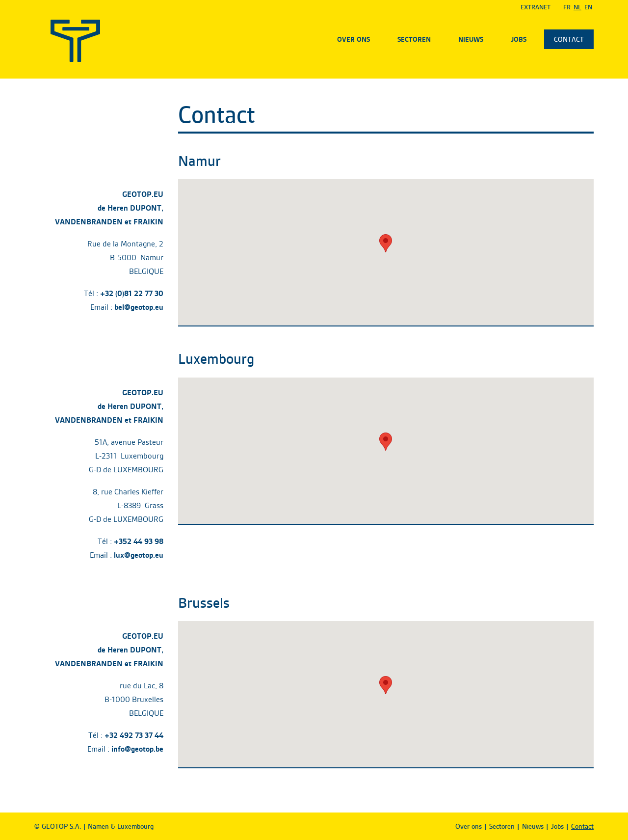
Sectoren (414, 39)
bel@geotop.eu (139, 307)
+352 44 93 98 (139, 541)
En (588, 7)
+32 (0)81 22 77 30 (132, 293)
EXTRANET (536, 7)
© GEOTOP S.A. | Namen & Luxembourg (94, 826)
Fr (567, 7)
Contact (569, 39)
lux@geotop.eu (139, 555)
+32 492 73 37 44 (134, 735)
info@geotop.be (137, 749)
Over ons (353, 39)
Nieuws (471, 39)
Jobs (519, 39)
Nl (577, 7)
